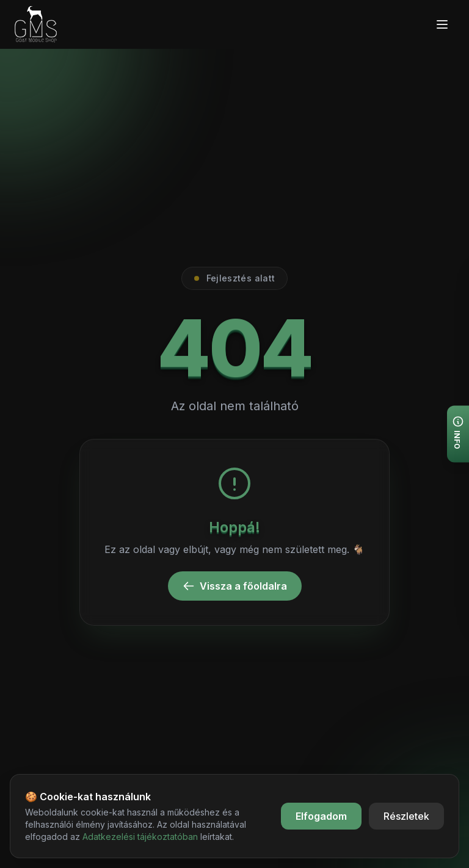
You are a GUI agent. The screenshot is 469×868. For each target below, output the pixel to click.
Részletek (406, 816)
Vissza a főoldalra (235, 586)
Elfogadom (321, 816)
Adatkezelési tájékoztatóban (140, 837)
